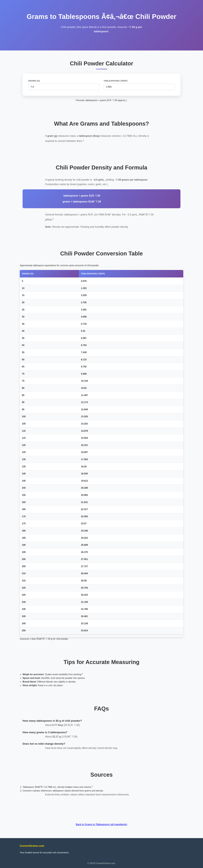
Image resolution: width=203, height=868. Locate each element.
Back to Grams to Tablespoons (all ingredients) (101, 824)
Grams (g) (34, 81)
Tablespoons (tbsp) (116, 81)
